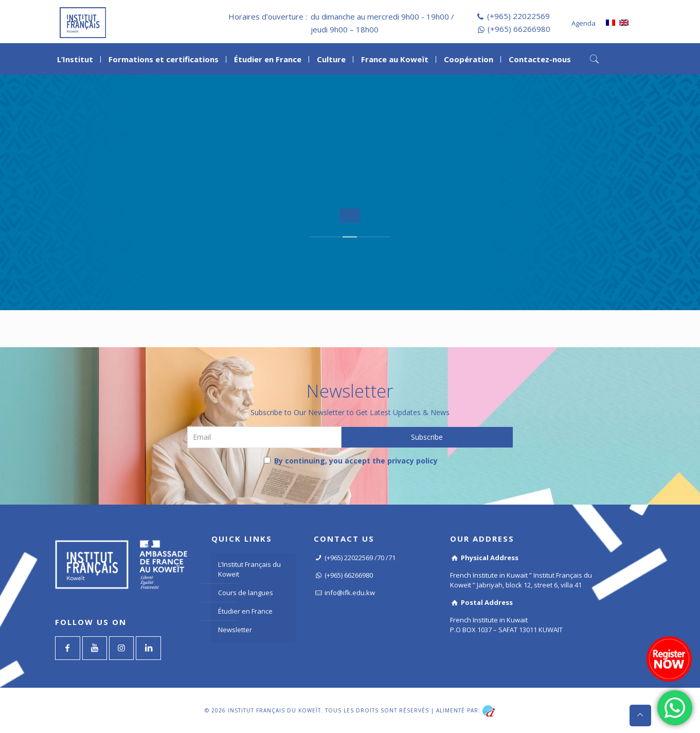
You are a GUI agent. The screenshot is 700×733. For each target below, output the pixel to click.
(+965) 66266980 (519, 29)
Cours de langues (246, 593)
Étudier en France (245, 611)
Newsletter (235, 630)
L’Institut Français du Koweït (249, 569)
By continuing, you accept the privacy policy (351, 461)
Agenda (584, 23)
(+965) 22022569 (518, 16)
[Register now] (669, 659)
